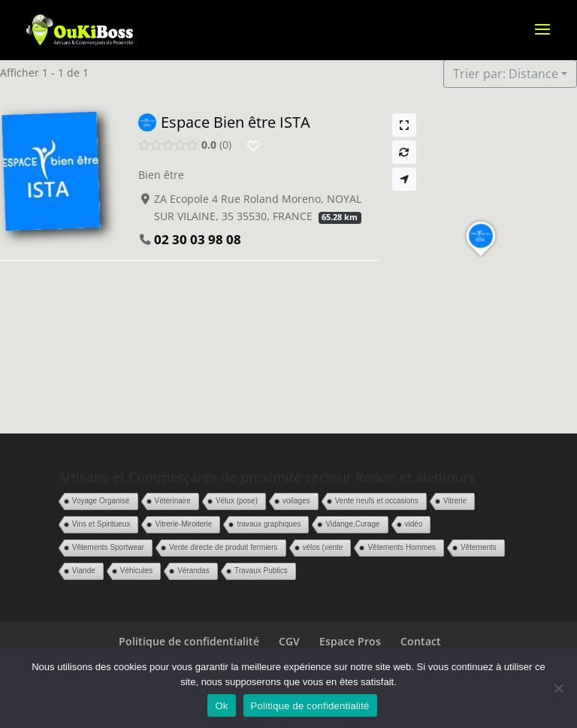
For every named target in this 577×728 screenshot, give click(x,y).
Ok (221, 706)
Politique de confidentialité (189, 641)
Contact (421, 641)
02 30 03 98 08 (198, 239)
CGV (289, 641)
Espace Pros (350, 641)
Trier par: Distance (506, 74)
